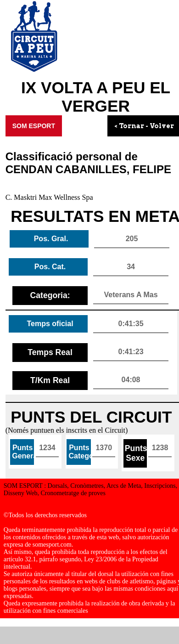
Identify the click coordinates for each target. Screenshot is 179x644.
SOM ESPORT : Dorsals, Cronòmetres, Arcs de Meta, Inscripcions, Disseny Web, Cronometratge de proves (90, 489)
